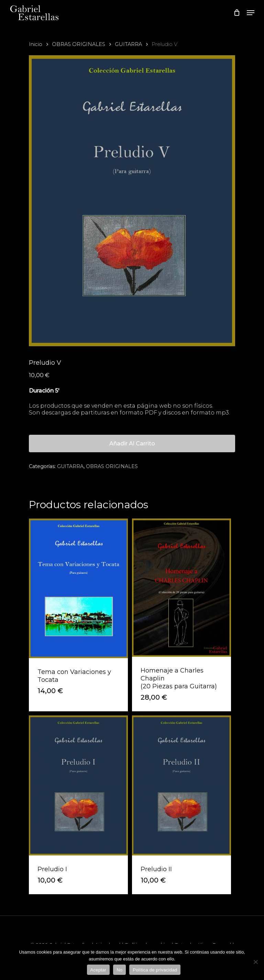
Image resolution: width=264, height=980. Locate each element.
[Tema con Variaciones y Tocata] (78, 588)
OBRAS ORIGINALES (79, 44)
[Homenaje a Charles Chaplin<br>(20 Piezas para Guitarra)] (181, 588)
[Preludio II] (181, 785)
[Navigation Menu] (251, 13)
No (119, 970)
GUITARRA (128, 44)
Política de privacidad (155, 970)
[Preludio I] (78, 785)
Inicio (36, 44)
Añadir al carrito (132, 444)
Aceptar (98, 970)
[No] (255, 962)
